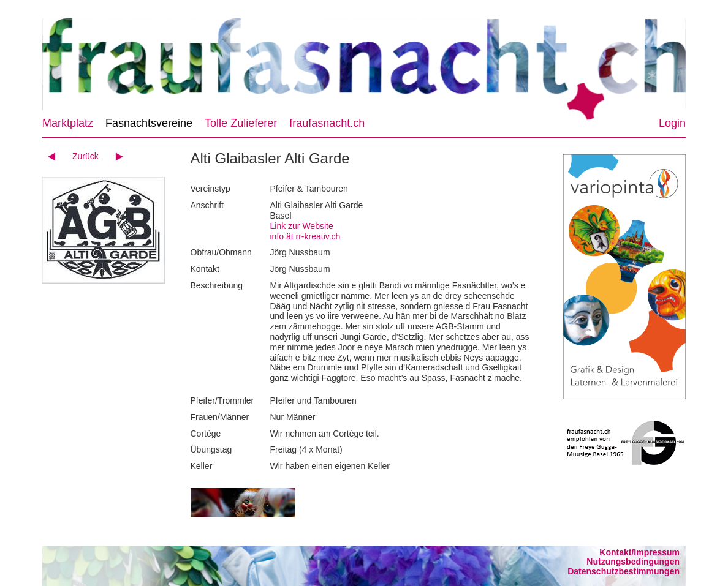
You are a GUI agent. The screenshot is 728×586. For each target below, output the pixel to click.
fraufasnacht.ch (327, 123)
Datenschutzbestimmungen (624, 571)
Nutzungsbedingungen (633, 562)
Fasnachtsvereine (149, 123)
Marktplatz (68, 123)
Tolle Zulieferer (241, 123)
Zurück (85, 156)
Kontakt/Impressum (639, 552)
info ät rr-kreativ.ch (305, 236)
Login (672, 123)
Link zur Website (302, 226)
